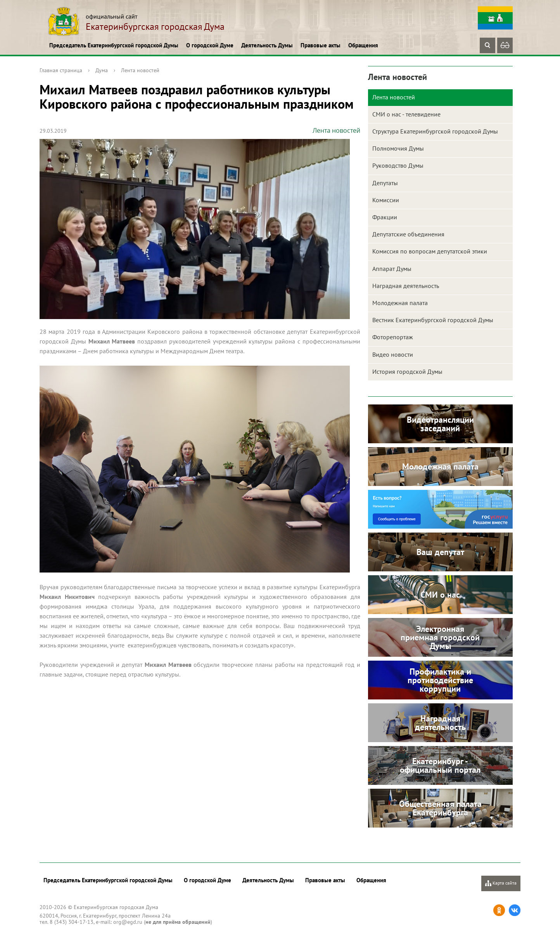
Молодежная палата (400, 303)
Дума (102, 70)
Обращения (363, 45)
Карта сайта (501, 883)
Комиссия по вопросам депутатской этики (430, 251)
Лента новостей (140, 70)
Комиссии (386, 200)
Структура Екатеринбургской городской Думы (435, 131)
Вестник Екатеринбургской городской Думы (433, 320)
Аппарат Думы (392, 269)
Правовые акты (321, 45)
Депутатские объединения (408, 234)
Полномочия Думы (398, 148)
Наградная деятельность (406, 286)
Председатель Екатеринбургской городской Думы (114, 45)
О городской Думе (210, 45)
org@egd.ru (128, 922)
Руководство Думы (398, 165)
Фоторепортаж (393, 337)
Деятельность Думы (267, 45)
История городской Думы (407, 371)
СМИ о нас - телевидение (406, 114)
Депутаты (385, 183)
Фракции (385, 217)
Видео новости (393, 354)
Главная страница (61, 70)
